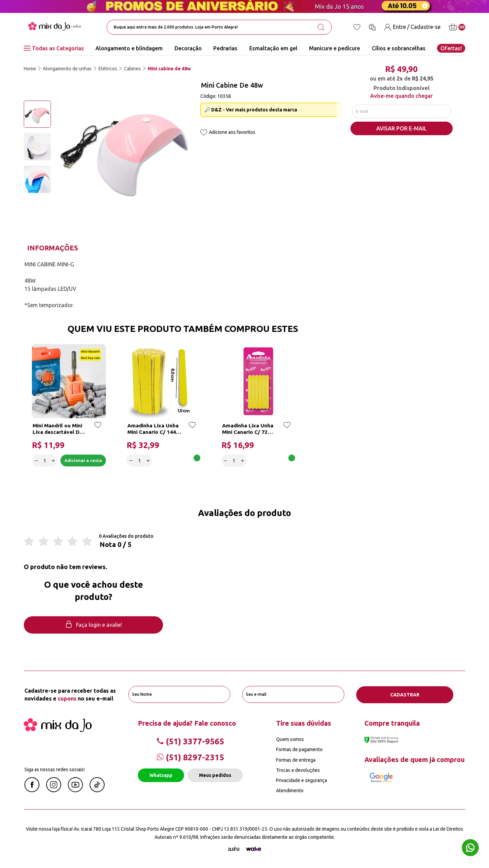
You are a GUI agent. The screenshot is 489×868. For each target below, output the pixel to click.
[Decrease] (37, 460)
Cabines (132, 69)
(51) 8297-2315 (190, 757)
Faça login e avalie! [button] (93, 625)
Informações (53, 248)
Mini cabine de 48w (169, 69)
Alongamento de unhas (67, 69)
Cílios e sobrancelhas (399, 48)
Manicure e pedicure (334, 48)
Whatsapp (161, 775)
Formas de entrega (296, 760)
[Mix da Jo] (58, 730)
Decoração (188, 48)
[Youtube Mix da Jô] (75, 790)
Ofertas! (451, 48)
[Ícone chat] (372, 27)
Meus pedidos (215, 775)
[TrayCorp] (254, 849)
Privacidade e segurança (302, 780)
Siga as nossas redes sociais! (55, 769)
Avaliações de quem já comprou (414, 759)
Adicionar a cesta (82, 460)
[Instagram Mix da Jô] (54, 790)
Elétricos (108, 69)
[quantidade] (45, 460)
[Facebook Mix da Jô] (32, 790)
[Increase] (53, 460)
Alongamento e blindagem (129, 48)
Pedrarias (225, 48)
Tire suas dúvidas (304, 723)
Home (30, 69)
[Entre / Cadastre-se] (412, 27)
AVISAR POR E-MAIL (402, 129)
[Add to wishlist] (204, 133)
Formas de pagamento (299, 749)
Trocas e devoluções (298, 770)
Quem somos (290, 739)
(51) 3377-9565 (190, 741)
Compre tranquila (392, 723)
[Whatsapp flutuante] (470, 848)
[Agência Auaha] (234, 849)
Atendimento (290, 790)
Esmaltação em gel (273, 48)
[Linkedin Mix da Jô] (97, 790)
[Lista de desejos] (357, 27)
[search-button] (321, 27)
